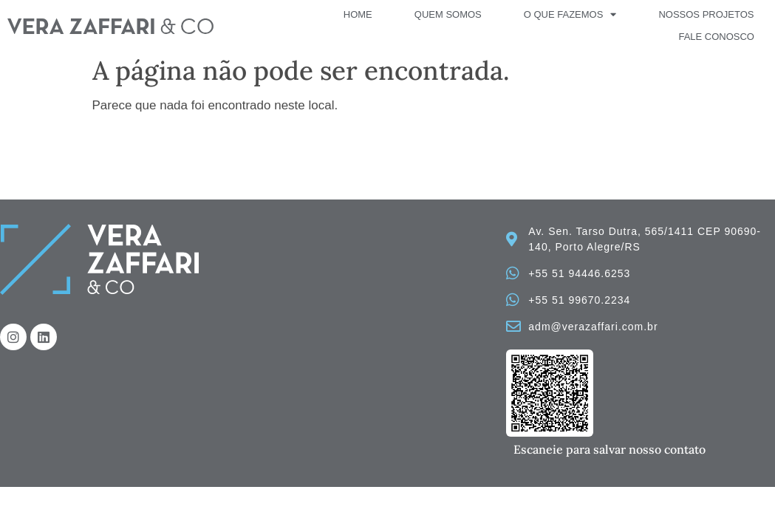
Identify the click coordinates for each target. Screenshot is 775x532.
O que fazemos (570, 15)
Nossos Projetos (706, 14)
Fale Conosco (716, 37)
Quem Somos (448, 14)
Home (358, 14)
